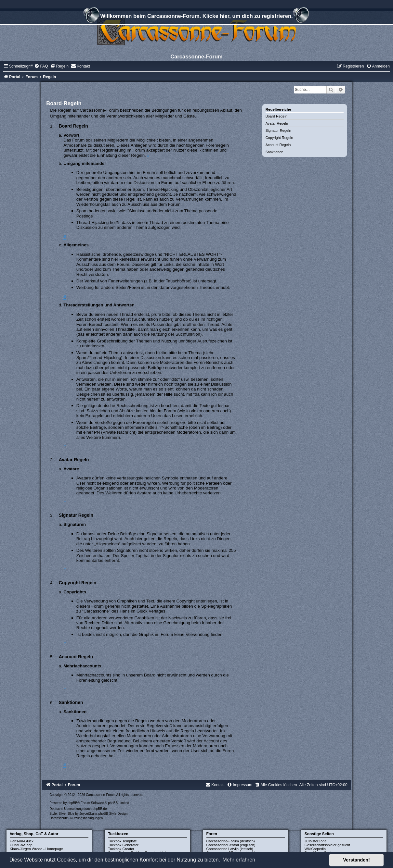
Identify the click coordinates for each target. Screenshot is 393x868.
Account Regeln (278, 145)
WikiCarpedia (315, 849)
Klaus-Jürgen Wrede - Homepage (36, 849)
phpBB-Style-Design (113, 814)
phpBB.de (100, 809)
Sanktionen (275, 152)
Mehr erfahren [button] (239, 860)
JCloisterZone (316, 841)
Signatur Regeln (278, 130)
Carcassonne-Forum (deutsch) (231, 841)
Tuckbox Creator (121, 849)
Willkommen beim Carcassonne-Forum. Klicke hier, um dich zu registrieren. (196, 17)
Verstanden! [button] (357, 860)
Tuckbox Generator (123, 845)
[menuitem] (41, 66)
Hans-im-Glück (22, 841)
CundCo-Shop (21, 845)
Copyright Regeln (279, 138)
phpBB (72, 803)
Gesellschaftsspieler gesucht (327, 845)
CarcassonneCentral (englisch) (231, 845)
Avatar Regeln (277, 123)
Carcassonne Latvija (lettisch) (230, 849)
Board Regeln (276, 116)
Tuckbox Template (122, 841)
